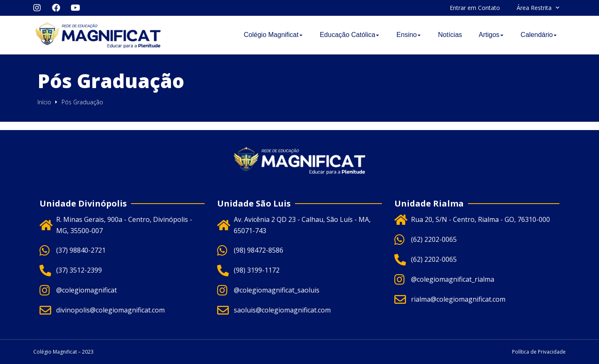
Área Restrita (538, 8)
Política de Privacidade (539, 352)
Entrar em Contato (475, 8)
